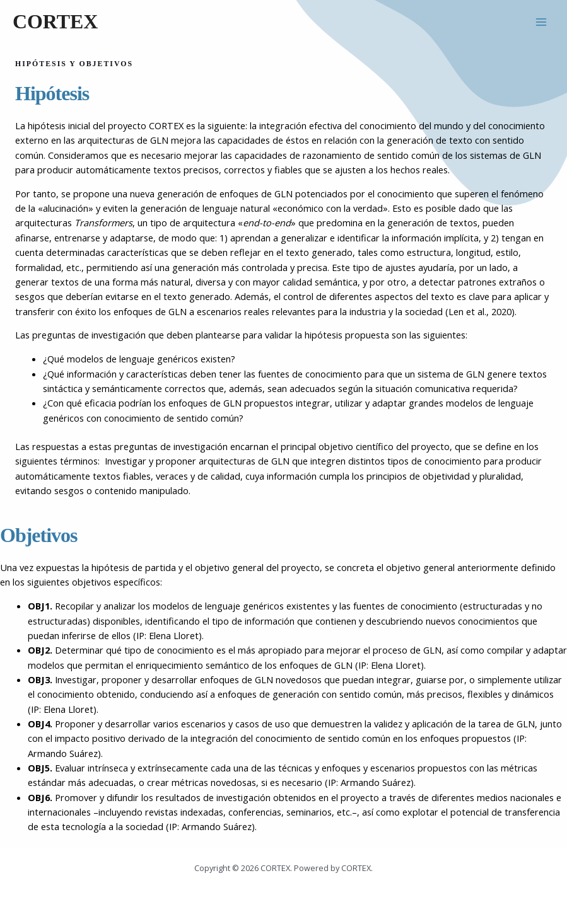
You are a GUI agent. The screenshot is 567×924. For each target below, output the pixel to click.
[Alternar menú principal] (541, 22)
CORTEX (55, 22)
